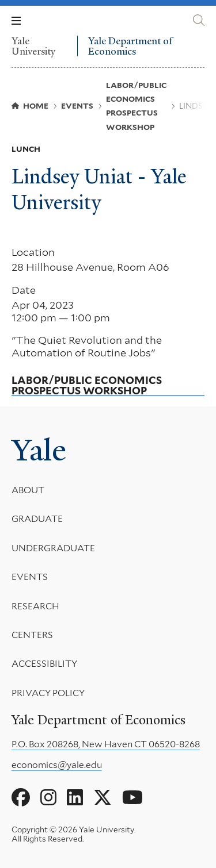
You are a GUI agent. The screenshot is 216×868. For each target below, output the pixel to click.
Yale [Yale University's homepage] (39, 450)
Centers (32, 635)
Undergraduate (53, 548)
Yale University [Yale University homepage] (33, 46)
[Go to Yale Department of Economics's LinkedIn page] (75, 798)
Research (35, 606)
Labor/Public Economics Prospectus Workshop (87, 386)
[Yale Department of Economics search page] (199, 20)
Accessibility (44, 664)
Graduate (37, 519)
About (28, 490)
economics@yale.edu (57, 765)
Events (30, 577)
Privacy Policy (48, 692)
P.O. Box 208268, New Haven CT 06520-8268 (106, 744)
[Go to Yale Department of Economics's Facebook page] (21, 798)
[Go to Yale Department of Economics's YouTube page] (132, 798)
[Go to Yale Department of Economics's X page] (103, 798)
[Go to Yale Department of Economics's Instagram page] (48, 798)
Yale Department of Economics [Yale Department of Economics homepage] (130, 46)
